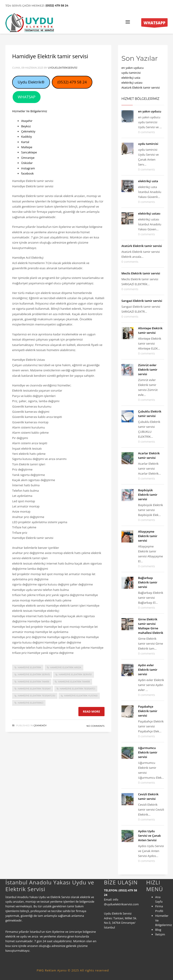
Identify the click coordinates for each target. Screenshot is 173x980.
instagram (28, 168)
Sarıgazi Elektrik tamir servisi (142, 301)
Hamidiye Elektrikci (31, 703)
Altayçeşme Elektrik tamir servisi (148, 536)
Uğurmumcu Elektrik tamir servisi (148, 752)
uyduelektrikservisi (63, 68)
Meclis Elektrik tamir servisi (141, 273)
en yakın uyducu (132, 68)
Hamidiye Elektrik (30, 667)
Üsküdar (27, 163)
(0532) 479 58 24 (57, 6)
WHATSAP (27, 97)
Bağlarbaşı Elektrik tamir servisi (148, 582)
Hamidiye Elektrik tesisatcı (78, 689)
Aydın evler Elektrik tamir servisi (148, 670)
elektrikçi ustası (132, 83)
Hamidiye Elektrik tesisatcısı (36, 696)
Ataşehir (27, 121)
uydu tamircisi (131, 73)
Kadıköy (27, 137)
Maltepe (27, 147)
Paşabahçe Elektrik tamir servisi (148, 711)
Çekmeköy (28, 131)
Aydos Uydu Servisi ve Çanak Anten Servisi (149, 836)
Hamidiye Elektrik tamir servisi (50, 56)
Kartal (25, 142)
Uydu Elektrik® (31, 82)
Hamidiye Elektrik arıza (66, 667)
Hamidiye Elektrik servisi (75, 674)
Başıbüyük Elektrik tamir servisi (148, 495)
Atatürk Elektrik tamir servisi (141, 87)
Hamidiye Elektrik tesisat (34, 689)
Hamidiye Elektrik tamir (33, 682)
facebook (27, 173)
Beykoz (26, 126)
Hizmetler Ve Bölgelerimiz (30, 111)
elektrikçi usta (131, 78)
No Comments (96, 726)
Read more (91, 711)
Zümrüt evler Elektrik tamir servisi (148, 370)
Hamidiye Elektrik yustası (81, 696)
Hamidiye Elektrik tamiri (74, 682)
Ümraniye (28, 158)
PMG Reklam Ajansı (52, 970)
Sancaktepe (29, 152)
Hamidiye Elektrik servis (34, 674)
